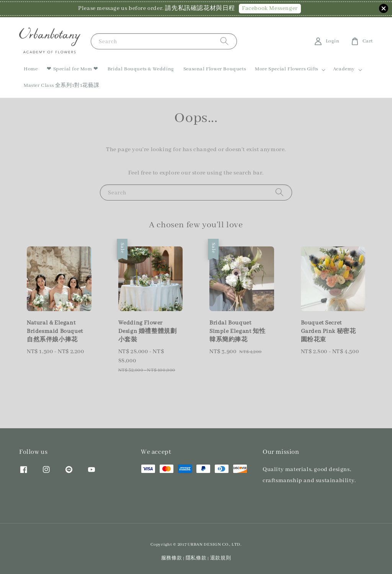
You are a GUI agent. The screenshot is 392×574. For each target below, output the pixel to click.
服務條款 (172, 558)
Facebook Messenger (270, 8)
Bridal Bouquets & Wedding (141, 69)
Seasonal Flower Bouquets (215, 69)
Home (31, 69)
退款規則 (221, 558)
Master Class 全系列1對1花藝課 (61, 86)
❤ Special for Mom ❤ (72, 69)
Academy (344, 69)
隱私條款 (196, 558)
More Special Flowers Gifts (287, 69)
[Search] (224, 41)
